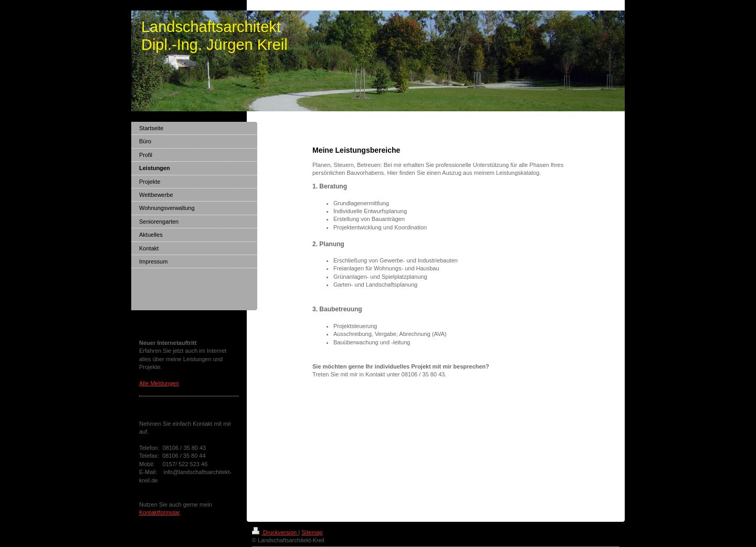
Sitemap (312, 532)
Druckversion (275, 532)
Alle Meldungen (159, 383)
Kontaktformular (159, 512)
